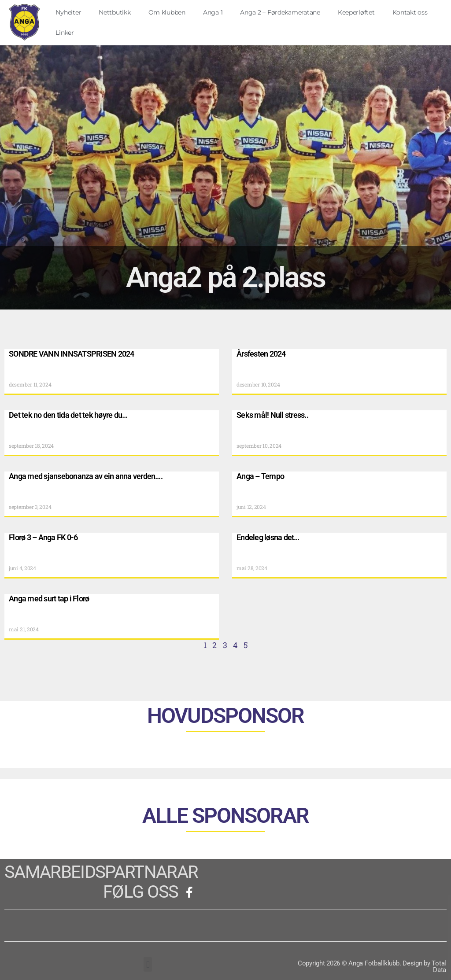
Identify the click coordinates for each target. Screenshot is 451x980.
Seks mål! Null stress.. (272, 414)
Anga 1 (213, 12)
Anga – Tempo (260, 476)
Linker (65, 33)
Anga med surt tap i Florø (49, 598)
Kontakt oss (410, 12)
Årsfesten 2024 (261, 353)
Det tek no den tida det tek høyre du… (68, 414)
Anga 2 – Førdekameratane (280, 12)
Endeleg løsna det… (268, 537)
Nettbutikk (115, 12)
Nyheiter (68, 12)
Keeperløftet (356, 12)
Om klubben (167, 12)
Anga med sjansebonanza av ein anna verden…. (86, 476)
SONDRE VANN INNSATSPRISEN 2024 (72, 353)
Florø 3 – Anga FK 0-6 (43, 537)
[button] (148, 964)
